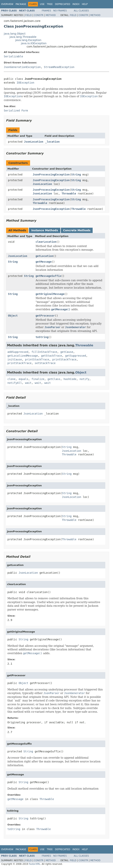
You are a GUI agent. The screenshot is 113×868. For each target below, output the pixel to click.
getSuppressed (76, 356)
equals (23, 379)
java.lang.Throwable (23, 37)
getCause (67, 352)
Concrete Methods (77, 230)
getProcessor (45, 316)
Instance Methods (45, 230)
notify (84, 379)
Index (76, 4)
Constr (39, 15)
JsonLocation (34, 142)
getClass (54, 379)
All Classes (81, 11)
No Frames (60, 11)
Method (51, 15)
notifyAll (15, 383)
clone (11, 379)
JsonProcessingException (51, 175)
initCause (15, 359)
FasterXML (35, 864)
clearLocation (46, 242)
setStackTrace (45, 363)
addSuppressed (18, 352)
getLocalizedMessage (23, 356)
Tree (50, 4)
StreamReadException (59, 67)
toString (42, 337)
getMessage (44, 262)
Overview (7, 4)
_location (52, 142)
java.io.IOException (34, 43)
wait (28, 383)
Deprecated (63, 4)
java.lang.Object (15, 34)
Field (28, 15)
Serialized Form (16, 111)
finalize (38, 379)
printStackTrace (37, 359)
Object (13, 316)
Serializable (13, 56)
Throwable (69, 194)
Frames (47, 11)
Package (21, 4)
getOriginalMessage (50, 294)
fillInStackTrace (44, 352)
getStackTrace (52, 356)
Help (85, 4)
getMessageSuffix (48, 276)
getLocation (44, 256)
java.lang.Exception (28, 40)
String (76, 175)
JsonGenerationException (22, 67)
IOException (25, 83)
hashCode (70, 379)
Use (42, 4)
